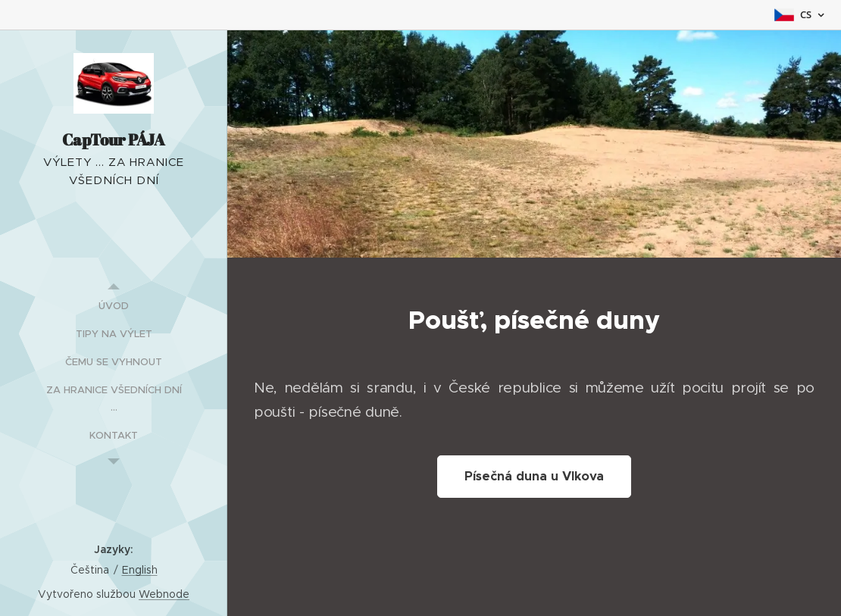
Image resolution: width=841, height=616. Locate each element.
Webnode (164, 594)
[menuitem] (114, 306)
